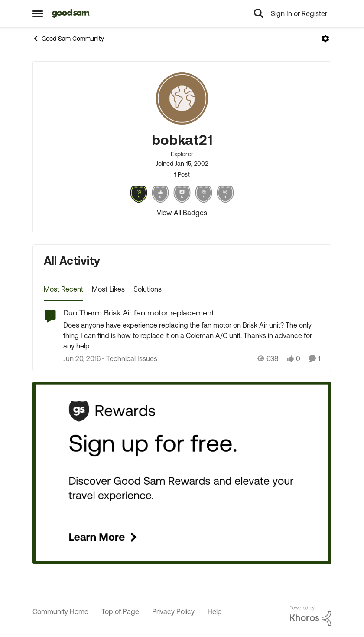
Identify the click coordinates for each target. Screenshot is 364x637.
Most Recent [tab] (63, 289)
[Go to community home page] (71, 13)
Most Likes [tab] (108, 289)
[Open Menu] (325, 39)
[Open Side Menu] (38, 13)
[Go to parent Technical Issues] (130, 359)
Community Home (60, 611)
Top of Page (120, 611)
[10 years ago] (82, 359)
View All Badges (182, 213)
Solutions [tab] (148, 289)
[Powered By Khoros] (311, 616)
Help (215, 611)
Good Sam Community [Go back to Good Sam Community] (68, 39)
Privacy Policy (173, 611)
